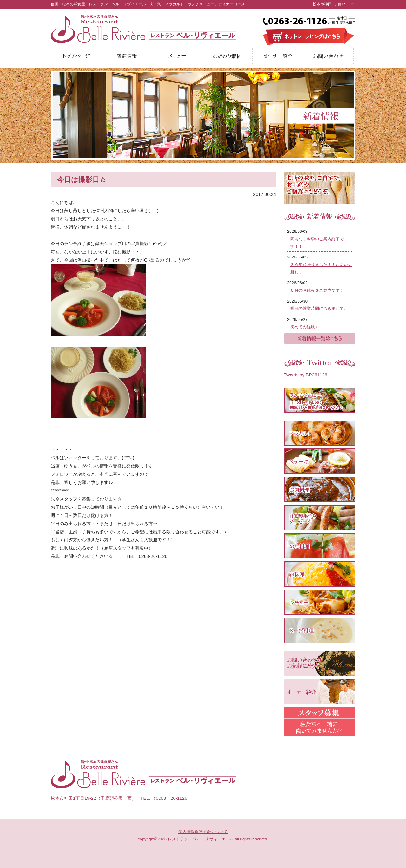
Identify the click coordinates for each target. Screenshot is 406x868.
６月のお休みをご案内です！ (317, 290)
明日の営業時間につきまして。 (319, 308)
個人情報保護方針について (203, 832)
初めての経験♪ (304, 327)
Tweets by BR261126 (306, 375)
